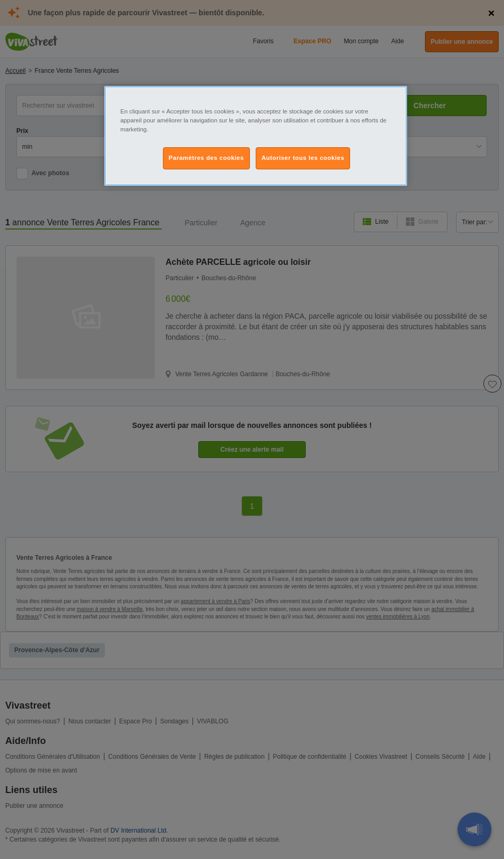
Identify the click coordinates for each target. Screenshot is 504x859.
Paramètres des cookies (206, 158)
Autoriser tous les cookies (303, 158)
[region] (256, 136)
